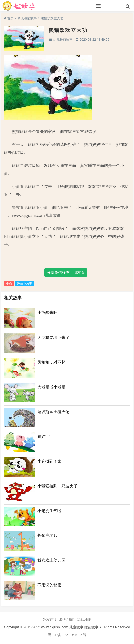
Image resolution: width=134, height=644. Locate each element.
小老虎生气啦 (49, 511)
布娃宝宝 (45, 436)
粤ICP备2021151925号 (67, 635)
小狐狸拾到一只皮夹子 (57, 486)
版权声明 (50, 620)
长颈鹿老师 (47, 535)
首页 (10, 18)
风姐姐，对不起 (51, 362)
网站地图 (84, 620)
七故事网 (41, 6)
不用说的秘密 (49, 585)
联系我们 (67, 620)
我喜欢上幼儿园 (51, 560)
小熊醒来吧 (47, 312)
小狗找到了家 (49, 461)
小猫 (9, 284)
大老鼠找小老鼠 (51, 387)
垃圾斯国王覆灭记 (53, 412)
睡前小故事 (25, 284)
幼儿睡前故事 (27, 18)
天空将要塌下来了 (53, 337)
